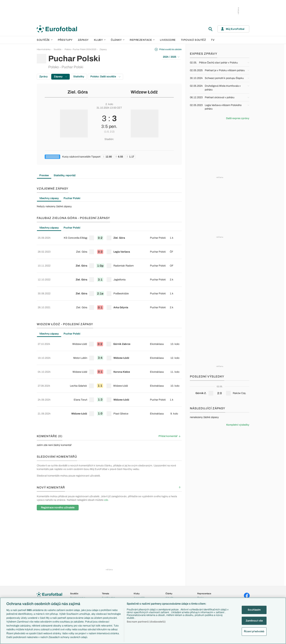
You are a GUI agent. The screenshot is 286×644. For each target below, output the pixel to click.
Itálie (199, 579)
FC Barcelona (140, 588)
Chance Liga (76, 583)
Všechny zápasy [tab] (49, 198)
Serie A (74, 571)
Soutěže (45, 40)
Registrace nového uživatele (58, 472)
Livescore (168, 40)
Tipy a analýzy (172, 596)
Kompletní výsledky (238, 425)
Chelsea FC (139, 566)
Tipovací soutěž (193, 40)
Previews (170, 566)
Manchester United (143, 571)
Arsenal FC (139, 562)
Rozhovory (171, 592)
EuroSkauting (108, 562)
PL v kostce (107, 566)
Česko (200, 562)
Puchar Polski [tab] (72, 198)
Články (169, 558)
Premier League (78, 562)
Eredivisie (75, 596)
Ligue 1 (73, 579)
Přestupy (65, 40)
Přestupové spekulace (113, 579)
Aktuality (170, 562)
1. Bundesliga (77, 575)
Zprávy (43, 77)
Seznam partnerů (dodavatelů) (146, 622)
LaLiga (73, 566)
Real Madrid (139, 592)
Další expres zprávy (238, 118)
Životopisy (170, 583)
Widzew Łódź (144, 92)
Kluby (100, 40)
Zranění (106, 583)
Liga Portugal (76, 592)
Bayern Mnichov (142, 583)
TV (213, 40)
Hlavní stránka (44, 49)
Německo (202, 583)
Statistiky (79, 77)
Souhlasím (254, 610)
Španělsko (202, 588)
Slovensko (202, 566)
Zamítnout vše (254, 621)
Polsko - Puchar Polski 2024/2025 (80, 49)
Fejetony (170, 579)
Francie (201, 575)
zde (106, 464)
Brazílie (201, 596)
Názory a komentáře (175, 575)
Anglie (200, 571)
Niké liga (74, 588)
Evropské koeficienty (112, 571)
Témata (105, 558)
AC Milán (138, 575)
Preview (44, 175)
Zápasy (83, 40)
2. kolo (109, 104)
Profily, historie (172, 588)
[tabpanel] (109, 206)
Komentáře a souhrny (176, 571)
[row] (109, 236)
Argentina (202, 592)
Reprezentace (142, 40)
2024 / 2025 (171, 57)
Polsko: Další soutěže (105, 77)
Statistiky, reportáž (65, 175)
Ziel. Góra (78, 92)
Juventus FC (140, 579)
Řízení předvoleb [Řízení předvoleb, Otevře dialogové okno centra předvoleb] (254, 631)
